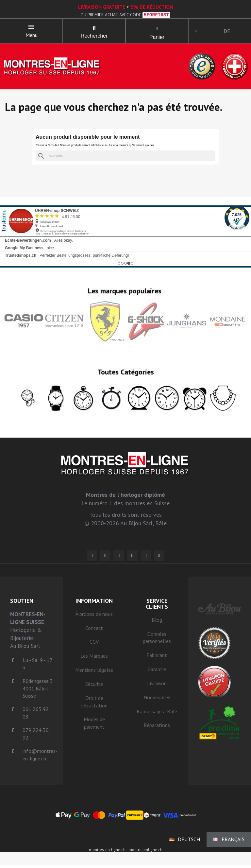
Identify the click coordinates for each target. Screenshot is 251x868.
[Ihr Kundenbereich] (198, 32)
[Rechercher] (125, 158)
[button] (94, 29)
